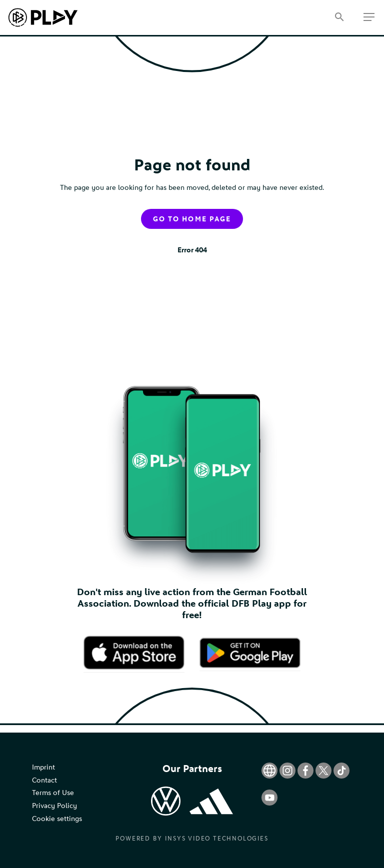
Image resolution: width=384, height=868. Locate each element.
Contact (44, 780)
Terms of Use (53, 793)
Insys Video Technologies (216, 839)
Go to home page (192, 219)
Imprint (43, 767)
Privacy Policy (54, 806)
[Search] (339, 18)
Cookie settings (57, 819)
